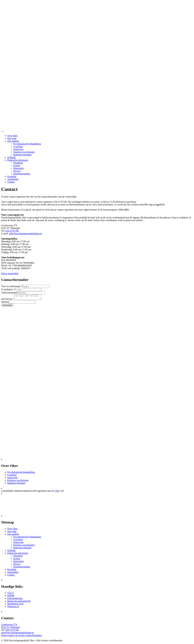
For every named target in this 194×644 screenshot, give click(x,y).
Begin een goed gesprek (19, 602)
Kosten (17, 166)
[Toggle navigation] (2, 131)
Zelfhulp (11, 157)
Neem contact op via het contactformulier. (22, 636)
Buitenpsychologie (22, 155)
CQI (57, 492)
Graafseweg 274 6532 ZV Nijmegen (11, 627)
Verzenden (7, 306)
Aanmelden (13, 179)
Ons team (12, 138)
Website (5, 303)
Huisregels (18, 168)
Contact (11, 182)
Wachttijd (18, 163)
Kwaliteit (12, 176)
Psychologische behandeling (27, 144)
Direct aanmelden (10, 273)
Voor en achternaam (12, 286)
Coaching (18, 146)
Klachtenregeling (22, 174)
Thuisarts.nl (13, 607)
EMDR (11, 596)
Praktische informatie (18, 160)
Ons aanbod (13, 141)
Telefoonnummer (10, 293)
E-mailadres (8, 289)
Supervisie (18, 149)
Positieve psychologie (24, 152)
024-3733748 (12, 231)
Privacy (17, 171)
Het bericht (8, 300)
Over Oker (12, 136)
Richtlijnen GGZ (15, 605)
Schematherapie (15, 599)
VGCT (11, 594)
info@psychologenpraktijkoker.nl (25, 234)
